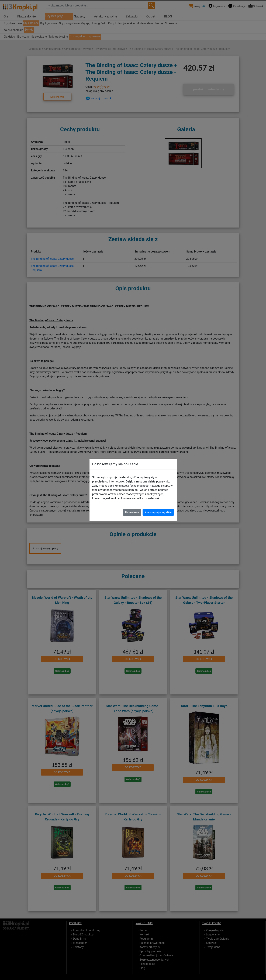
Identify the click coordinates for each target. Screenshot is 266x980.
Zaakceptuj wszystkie (158, 512)
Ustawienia (132, 512)
